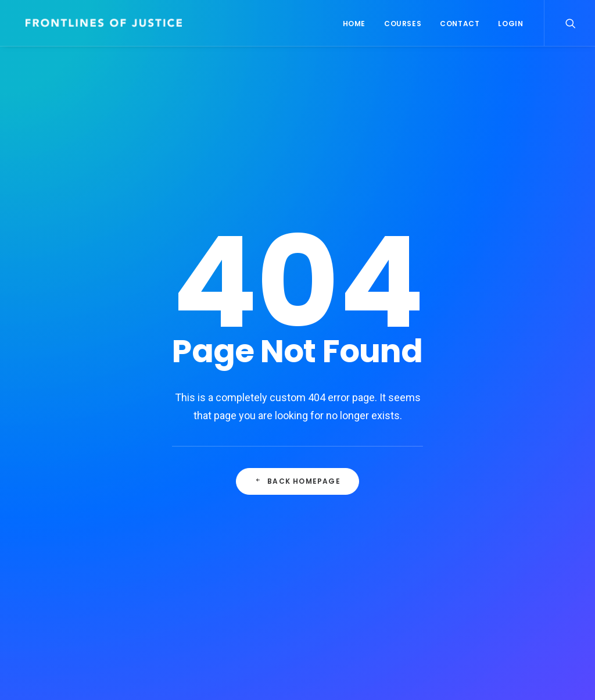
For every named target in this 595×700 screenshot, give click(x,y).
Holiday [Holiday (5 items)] (487, 501)
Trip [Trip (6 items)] (481, 561)
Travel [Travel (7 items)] (552, 541)
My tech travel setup (363, 498)
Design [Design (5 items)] (485, 482)
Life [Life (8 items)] (522, 501)
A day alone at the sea (367, 532)
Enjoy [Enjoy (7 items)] (523, 482)
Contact (460, 24)
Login (510, 24)
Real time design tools (368, 480)
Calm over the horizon (217, 566)
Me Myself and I (353, 566)
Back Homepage (298, 371)
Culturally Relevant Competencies (209, 489)
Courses (403, 24)
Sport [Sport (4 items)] (523, 521)
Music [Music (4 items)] (554, 501)
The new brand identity (369, 549)
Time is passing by (360, 515)
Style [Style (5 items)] (483, 541)
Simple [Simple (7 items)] (485, 521)
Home (354, 24)
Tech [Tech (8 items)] (517, 541)
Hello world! (195, 532)
